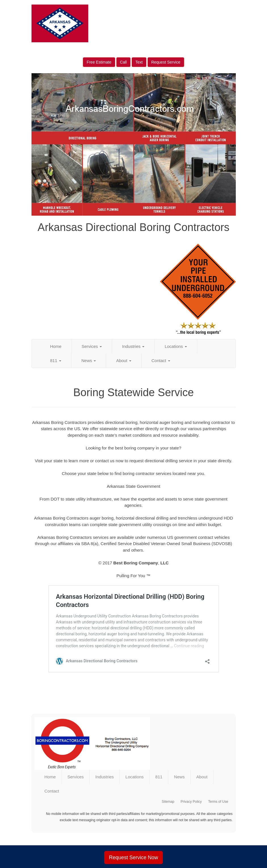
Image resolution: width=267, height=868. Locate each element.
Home (56, 346)
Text (139, 62)
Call (123, 62)
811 (56, 361)
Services (92, 346)
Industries (133, 346)
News (89, 361)
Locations (176, 346)
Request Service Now (133, 858)
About (124, 361)
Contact (161, 361)
